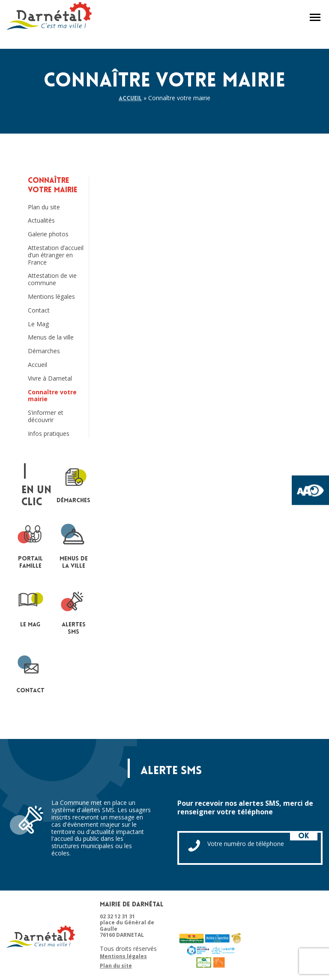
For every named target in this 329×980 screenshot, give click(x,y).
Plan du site (44, 207)
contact (30, 674)
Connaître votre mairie (52, 396)
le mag (30, 608)
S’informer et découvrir (46, 417)
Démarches (44, 351)
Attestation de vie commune (52, 280)
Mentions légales (51, 297)
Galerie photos (48, 234)
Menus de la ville (51, 338)
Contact (39, 311)
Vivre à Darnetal (50, 379)
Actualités (41, 221)
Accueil (130, 99)
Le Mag (38, 324)
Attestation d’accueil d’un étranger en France (56, 255)
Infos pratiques (49, 434)
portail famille (30, 545)
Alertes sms (74, 611)
